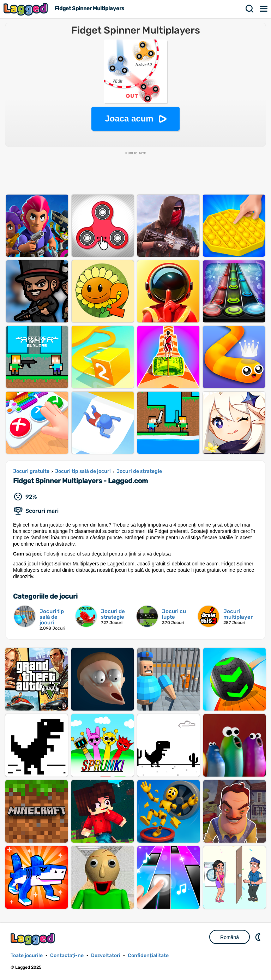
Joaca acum (129, 118)
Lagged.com (34, 939)
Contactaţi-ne (67, 955)
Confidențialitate (148, 955)
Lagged (26, 9)
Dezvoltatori (106, 955)
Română (230, 937)
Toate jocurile (27, 955)
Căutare (250, 9)
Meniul (264, 9)
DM (259, 937)
